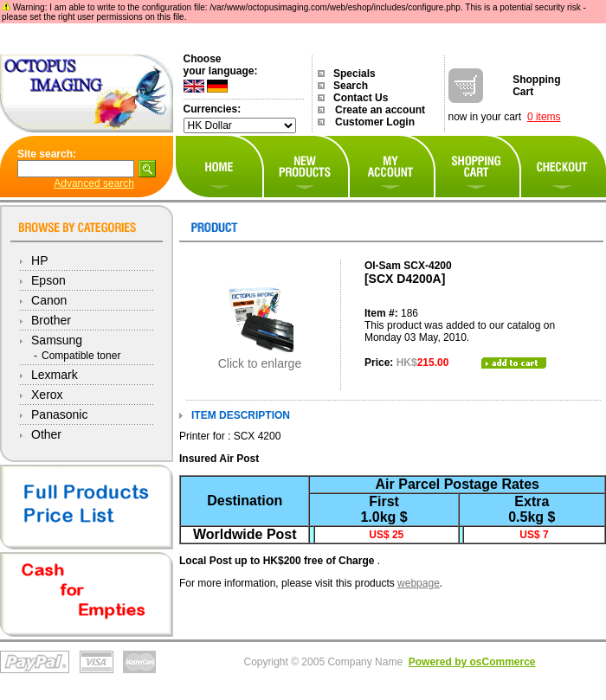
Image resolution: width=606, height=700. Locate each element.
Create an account (380, 110)
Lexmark (55, 375)
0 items (544, 117)
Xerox (47, 395)
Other (46, 434)
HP (39, 260)
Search (351, 86)
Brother (51, 320)
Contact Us (361, 98)
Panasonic (59, 414)
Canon (49, 300)
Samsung (57, 340)
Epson (48, 280)
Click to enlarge (260, 358)
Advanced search (94, 183)
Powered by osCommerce (472, 662)
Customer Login (375, 122)
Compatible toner (81, 356)
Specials (355, 74)
